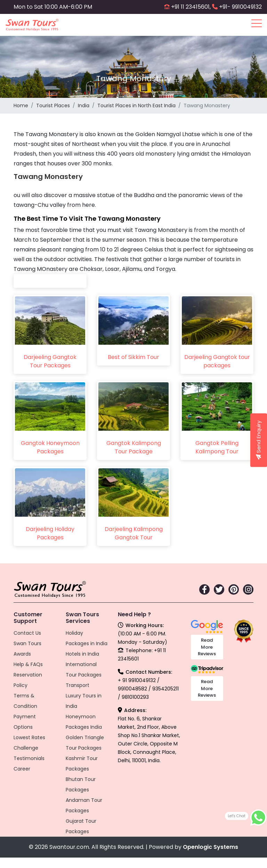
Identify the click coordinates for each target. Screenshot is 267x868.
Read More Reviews (207, 647)
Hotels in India (82, 654)
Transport (78, 685)
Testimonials (29, 758)
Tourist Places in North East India (136, 105)
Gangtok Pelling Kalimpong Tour (217, 447)
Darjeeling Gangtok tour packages (217, 361)
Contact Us (27, 633)
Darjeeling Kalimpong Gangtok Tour (134, 533)
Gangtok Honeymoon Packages (50, 447)
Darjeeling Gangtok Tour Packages (50, 361)
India (84, 105)
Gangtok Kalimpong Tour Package (134, 447)
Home (21, 105)
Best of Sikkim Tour (133, 357)
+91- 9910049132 (240, 7)
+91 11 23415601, (191, 7)
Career (22, 769)
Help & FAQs (28, 664)
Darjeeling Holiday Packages (50, 533)
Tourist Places (53, 105)
